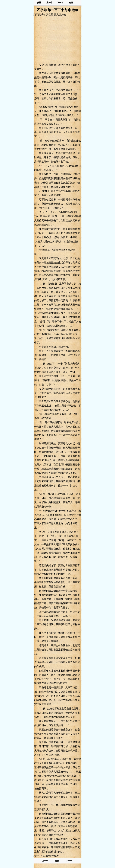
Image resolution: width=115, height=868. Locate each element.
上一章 (50, 3)
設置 (39, 3)
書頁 (71, 3)
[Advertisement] (57, 40)
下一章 (60, 3)
